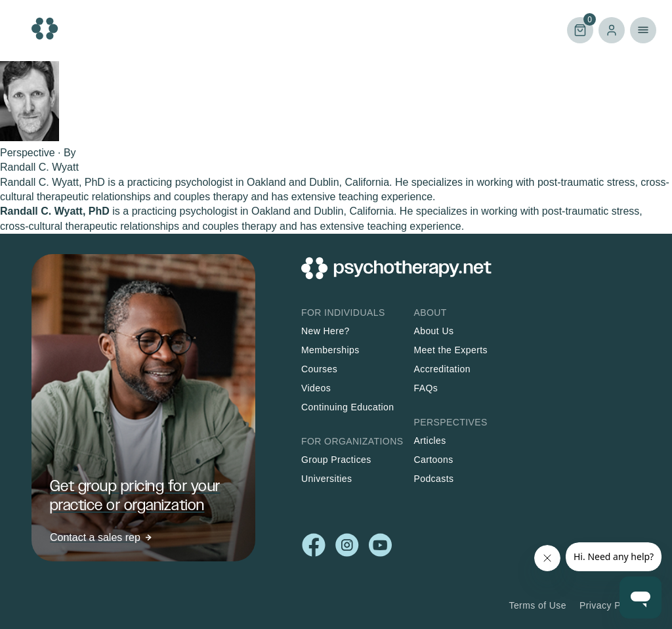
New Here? (325, 331)
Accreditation (442, 369)
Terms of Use (537, 605)
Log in (612, 30)
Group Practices (336, 460)
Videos (316, 388)
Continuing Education (348, 407)
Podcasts (433, 479)
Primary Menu (643, 30)
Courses (319, 369)
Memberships (330, 350)
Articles (430, 441)
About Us (433, 331)
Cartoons (433, 460)
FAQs (426, 388)
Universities (326, 479)
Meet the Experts (451, 350)
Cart (580, 29)
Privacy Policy (610, 605)
